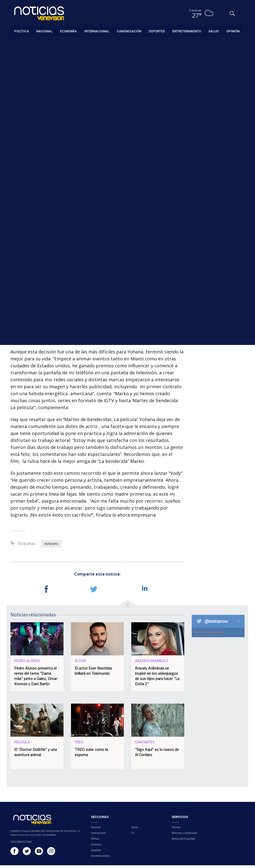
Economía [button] (68, 31)
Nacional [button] (44, 31)
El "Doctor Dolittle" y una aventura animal (35, 754)
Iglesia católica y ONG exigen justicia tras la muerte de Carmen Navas (222, 258)
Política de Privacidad (183, 841)
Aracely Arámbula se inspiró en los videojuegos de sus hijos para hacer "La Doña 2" (157, 678)
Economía (96, 847)
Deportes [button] (157, 31)
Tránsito (176, 830)
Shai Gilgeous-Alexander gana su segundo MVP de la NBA (219, 154)
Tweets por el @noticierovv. (209, 635)
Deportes (96, 853)
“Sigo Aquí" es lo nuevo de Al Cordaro (157, 754)
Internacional (98, 836)
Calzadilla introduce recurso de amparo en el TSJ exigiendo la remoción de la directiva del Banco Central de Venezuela (222, 225)
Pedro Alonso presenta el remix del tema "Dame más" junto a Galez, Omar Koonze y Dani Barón (36, 678)
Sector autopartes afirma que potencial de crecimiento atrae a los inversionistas (221, 126)
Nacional (96, 830)
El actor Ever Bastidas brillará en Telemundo (93, 673)
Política (95, 841)
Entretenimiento (22, 43)
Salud (134, 830)
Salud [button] (214, 31)
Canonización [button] (129, 31)
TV (133, 836)
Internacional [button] (97, 31)
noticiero (51, 546)
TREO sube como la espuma (91, 754)
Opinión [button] (233, 31)
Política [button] (22, 31)
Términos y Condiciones (184, 836)
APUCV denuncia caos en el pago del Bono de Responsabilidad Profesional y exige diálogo (220, 187)
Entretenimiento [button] (187, 31)
